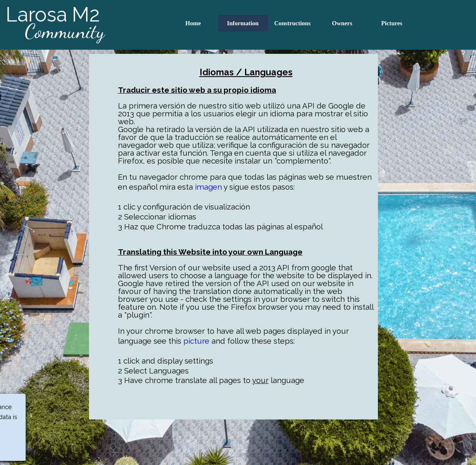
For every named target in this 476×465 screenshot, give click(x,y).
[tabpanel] (234, 237)
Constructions (293, 23)
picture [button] (196, 341)
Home (193, 23)
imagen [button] (208, 187)
